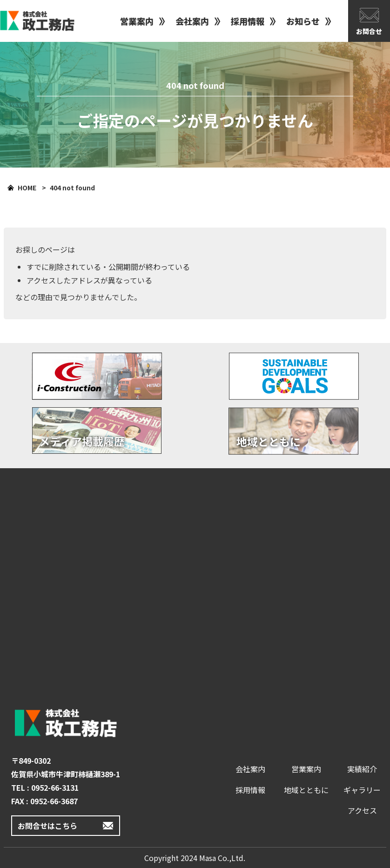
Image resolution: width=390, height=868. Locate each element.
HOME (27, 188)
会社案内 (192, 21)
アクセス (362, 810)
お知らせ (303, 21)
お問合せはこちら (47, 826)
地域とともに (306, 790)
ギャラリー (362, 790)
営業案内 (137, 21)
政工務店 (37, 21)
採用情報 (248, 21)
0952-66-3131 (55, 787)
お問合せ (369, 31)
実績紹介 (362, 769)
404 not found (72, 188)
